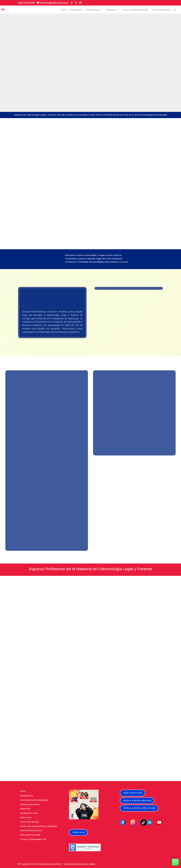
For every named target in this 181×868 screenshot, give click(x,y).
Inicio (63, 10)
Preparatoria (76, 10)
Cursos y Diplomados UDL (33, 839)
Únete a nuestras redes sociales (139, 808)
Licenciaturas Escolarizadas (34, 800)
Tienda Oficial (78, 832)
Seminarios (26, 817)
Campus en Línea (29, 813)
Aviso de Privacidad (30, 835)
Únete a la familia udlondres (137, 800)
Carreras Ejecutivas (30, 804)
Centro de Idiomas (161, 10)
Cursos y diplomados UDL (135, 10)
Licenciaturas (93, 10)
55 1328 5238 (27, 3)
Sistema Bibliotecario (31, 830)
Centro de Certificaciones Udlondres (39, 826)
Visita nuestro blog (133, 793)
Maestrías (111, 10)
